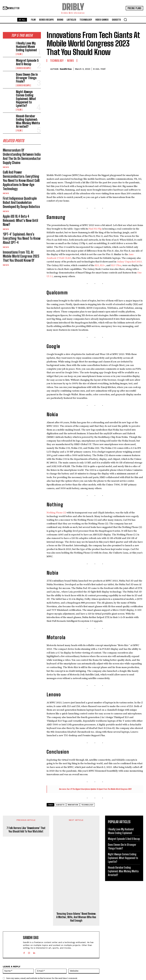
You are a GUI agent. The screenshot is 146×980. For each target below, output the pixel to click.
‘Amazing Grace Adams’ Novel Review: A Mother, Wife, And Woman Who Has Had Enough (76, 875)
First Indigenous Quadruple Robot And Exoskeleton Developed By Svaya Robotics (20, 166)
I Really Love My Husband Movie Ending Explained (27, 45)
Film (19, 51)
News (6, 139)
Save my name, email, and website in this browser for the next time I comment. (42, 936)
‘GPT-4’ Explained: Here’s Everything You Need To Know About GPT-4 (22, 192)
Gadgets (60, 762)
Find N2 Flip (95, 186)
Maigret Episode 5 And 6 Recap (28, 59)
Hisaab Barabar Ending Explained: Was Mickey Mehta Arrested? (27, 102)
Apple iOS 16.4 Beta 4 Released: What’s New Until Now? (19, 180)
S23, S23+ (100, 223)
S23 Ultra (116, 223)
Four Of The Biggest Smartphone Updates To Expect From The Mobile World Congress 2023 (99, 747)
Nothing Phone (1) (56, 470)
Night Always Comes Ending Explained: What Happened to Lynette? (28, 87)
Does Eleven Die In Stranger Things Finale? (28, 73)
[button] (125, 20)
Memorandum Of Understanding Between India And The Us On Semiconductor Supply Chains (20, 131)
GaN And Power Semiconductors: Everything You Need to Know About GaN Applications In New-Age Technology (22, 149)
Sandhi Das (66, 69)
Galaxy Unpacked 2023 (129, 219)
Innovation (73, 762)
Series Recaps (23, 64)
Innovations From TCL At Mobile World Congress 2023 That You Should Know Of (19, 206)
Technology (57, 61)
